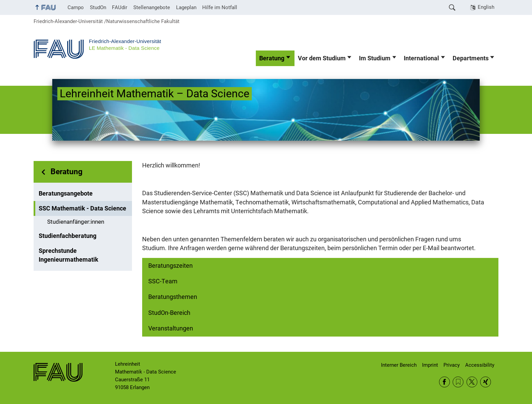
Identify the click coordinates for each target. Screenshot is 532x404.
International (421, 58)
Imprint (430, 365)
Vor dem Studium (322, 58)
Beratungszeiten (170, 266)
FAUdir (120, 7)
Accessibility (480, 365)
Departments (471, 58)
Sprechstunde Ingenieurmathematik (69, 255)
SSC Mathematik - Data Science (82, 208)
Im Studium (375, 58)
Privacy (452, 365)
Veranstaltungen (171, 328)
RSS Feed (458, 382)
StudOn (98, 7)
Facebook (444, 382)
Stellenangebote (152, 7)
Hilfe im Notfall (220, 7)
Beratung (272, 58)
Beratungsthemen (173, 297)
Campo (76, 7)
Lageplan (186, 7)
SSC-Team (163, 281)
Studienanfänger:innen (76, 222)
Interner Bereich (399, 365)
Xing (486, 382)
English (486, 7)
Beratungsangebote (66, 194)
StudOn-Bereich (169, 313)
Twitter (472, 382)
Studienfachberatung (68, 236)
